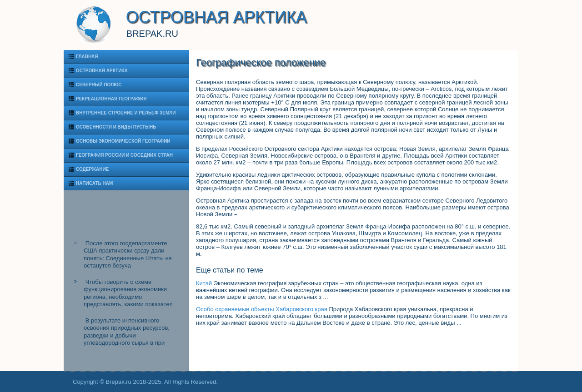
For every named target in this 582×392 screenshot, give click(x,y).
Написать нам (94, 183)
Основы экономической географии (123, 141)
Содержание (92, 169)
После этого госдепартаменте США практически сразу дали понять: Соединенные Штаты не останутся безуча (128, 254)
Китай (204, 283)
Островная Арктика (102, 71)
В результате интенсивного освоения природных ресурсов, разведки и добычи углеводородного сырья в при (127, 332)
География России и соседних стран (124, 155)
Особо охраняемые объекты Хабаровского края (262, 309)
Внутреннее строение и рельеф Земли (126, 113)
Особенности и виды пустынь (116, 127)
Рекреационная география (111, 99)
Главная (87, 57)
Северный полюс (99, 85)
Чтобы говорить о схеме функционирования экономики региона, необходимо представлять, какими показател (128, 293)
